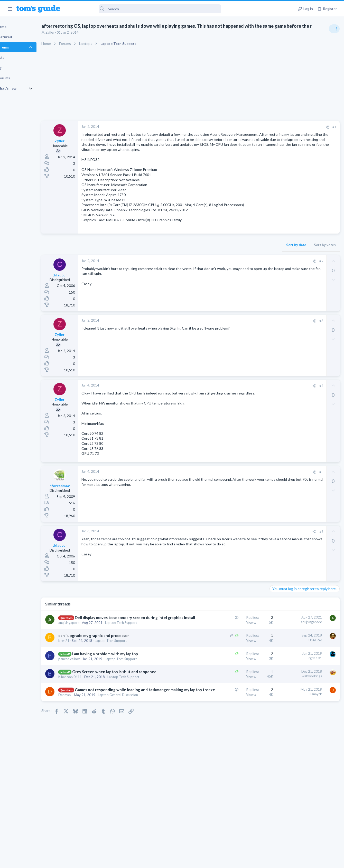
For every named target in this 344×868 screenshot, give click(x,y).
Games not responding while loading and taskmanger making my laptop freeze (114, 753)
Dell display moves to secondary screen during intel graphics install (111, 650)
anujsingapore (87, 660)
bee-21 (82, 683)
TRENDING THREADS (279, 284)
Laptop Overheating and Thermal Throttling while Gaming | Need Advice (303, 300)
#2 (238, 283)
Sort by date (213, 266)
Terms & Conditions (221, 861)
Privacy (185, 861)
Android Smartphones (288, 384)
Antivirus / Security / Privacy (292, 409)
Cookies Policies (153, 861)
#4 (238, 407)
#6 (238, 558)
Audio (276, 354)
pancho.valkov (87, 707)
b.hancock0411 (88, 730)
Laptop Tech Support (139, 660)
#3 (238, 342)
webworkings (229, 724)
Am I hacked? (290, 394)
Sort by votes (242, 266)
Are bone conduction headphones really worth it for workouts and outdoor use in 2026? (303, 335)
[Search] (144, 9)
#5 (238, 498)
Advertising (117, 861)
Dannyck (83, 764)
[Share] (244, 134)
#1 (252, 133)
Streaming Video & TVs (288, 493)
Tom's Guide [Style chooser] (302, 839)
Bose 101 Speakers (294, 449)
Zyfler (68, 39)
